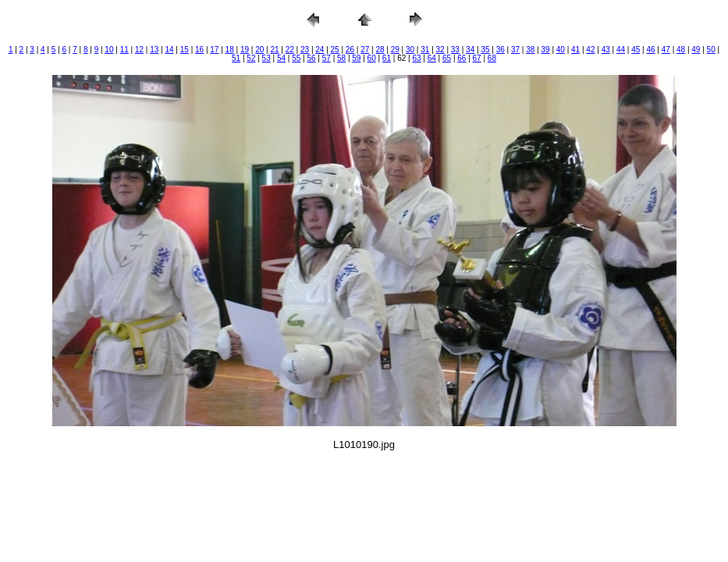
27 (365, 50)
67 (477, 58)
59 (356, 58)
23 (305, 50)
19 (245, 50)
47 (666, 50)
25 (335, 50)
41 (575, 50)
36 (501, 50)
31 (425, 50)
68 (492, 58)
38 (530, 50)
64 (432, 58)
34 (470, 50)
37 (515, 50)
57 (327, 58)
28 (380, 50)
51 (236, 58)
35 (485, 50)
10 (109, 50)
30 (410, 50)
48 (681, 50)
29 (395, 50)
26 (350, 50)
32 (440, 50)
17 (214, 50)
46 (650, 50)
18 (230, 50)
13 (154, 50)
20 (259, 50)
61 (387, 58)
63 (416, 58)
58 (341, 58)
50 (711, 50)
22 (290, 50)
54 (281, 58)
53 (266, 58)
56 (311, 58)
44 (621, 50)
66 (462, 58)
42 (590, 50)
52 (251, 58)
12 (139, 50)
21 (274, 50)
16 (199, 50)
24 (320, 50)
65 (447, 58)
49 (696, 50)
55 (296, 58)
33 (455, 50)
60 (372, 58)
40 (561, 50)
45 (636, 50)
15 (185, 50)
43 (606, 50)
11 (124, 50)
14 (169, 50)
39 (546, 50)
